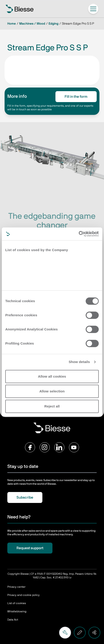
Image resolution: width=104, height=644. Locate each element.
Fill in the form (76, 97)
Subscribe (25, 497)
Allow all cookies (52, 376)
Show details (79, 362)
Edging (53, 24)
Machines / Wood (32, 24)
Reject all (52, 406)
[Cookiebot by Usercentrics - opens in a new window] (79, 234)
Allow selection (52, 391)
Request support (30, 548)
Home (12, 24)
